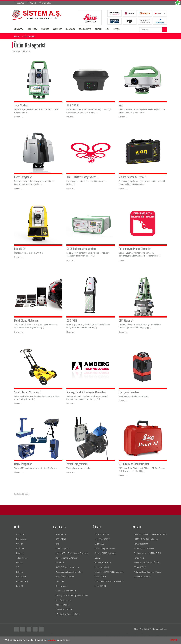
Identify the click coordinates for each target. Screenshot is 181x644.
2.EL (107, 29)
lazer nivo (104, 636)
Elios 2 (97, 558)
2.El (18, 567)
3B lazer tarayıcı (128, 636)
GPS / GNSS (73, 105)
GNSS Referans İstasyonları (81, 249)
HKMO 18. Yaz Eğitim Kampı (146, 539)
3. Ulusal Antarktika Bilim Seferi (147, 553)
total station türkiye (59, 633)
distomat (35, 633)
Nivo (121, 105)
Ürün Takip (21, 577)
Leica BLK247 (100, 577)
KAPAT (174, 640)
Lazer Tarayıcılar (23, 177)
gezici (65, 636)
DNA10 (97, 636)
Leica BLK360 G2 (102, 534)
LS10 (81, 636)
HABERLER (71, 29)
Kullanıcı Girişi (22, 581)
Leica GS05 (99, 544)
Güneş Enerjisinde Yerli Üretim (147, 563)
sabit (60, 636)
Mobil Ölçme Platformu (26, 320)
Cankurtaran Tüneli (142, 577)
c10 (120, 636)
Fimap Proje (139, 558)
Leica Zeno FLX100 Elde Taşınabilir (110, 572)
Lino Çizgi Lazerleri (129, 392)
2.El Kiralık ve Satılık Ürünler (134, 464)
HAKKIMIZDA (32, 29)
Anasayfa (17, 36)
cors (56, 636)
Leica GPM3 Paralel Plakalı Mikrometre (150, 534)
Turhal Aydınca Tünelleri (144, 548)
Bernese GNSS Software (105, 553)
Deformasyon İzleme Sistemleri (135, 249)
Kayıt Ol (20, 586)
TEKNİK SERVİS (85, 29)
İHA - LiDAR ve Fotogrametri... (82, 177)
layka (77, 633)
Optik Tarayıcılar (23, 464)
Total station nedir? (130, 633)
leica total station (45, 633)
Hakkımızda (21, 539)
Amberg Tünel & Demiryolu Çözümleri (86, 392)
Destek (19, 563)
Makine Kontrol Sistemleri (132, 177)
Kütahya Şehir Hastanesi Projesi (147, 572)
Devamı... (18, 117)
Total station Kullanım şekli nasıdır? (38, 636)
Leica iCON (20, 249)
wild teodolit (159, 636)
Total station (17, 633)
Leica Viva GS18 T (102, 539)
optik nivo (147, 636)
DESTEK (98, 29)
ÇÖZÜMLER (58, 29)
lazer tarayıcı (113, 636)
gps (121, 633)
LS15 (86, 636)
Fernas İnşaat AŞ (141, 544)
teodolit (29, 633)
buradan (52, 640)
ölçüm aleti (103, 633)
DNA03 (91, 636)
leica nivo (71, 636)
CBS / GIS (72, 320)
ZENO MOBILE (140, 567)
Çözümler (20, 548)
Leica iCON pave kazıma (105, 548)
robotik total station (91, 633)
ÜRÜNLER (45, 29)
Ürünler (20, 544)
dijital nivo (139, 636)
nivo (77, 636)
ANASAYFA (19, 29)
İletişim (20, 572)
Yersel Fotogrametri (77, 464)
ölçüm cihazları (114, 633)
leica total (71, 633)
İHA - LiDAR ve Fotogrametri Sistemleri (72, 553)
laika (82, 633)
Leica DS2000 (101, 586)
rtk (53, 636)
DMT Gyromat (126, 320)
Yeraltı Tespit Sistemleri (27, 392)
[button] (71, 641)
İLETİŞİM (116, 29)
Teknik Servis (22, 558)
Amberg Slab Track (103, 563)
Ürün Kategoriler (30, 36)
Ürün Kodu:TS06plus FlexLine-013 (109, 581)
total (24, 633)
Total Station (21, 105)
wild (153, 636)
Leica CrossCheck (102, 567)
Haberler (20, 553)
